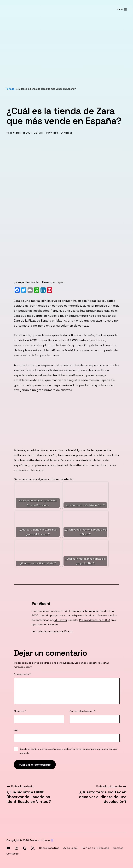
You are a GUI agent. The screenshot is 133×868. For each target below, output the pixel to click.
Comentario (22, 674)
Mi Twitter (61, 620)
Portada (10, 89)
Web (17, 730)
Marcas (68, 133)
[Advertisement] (66, 49)
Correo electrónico (83, 711)
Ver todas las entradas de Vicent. (52, 631)
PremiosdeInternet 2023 (95, 620)
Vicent (54, 133)
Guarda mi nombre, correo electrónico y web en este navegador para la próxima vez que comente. (68, 751)
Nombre (20, 711)
